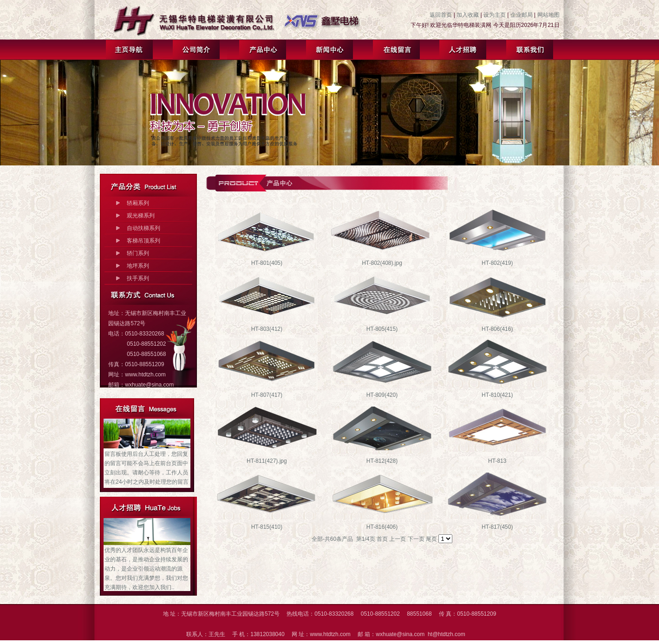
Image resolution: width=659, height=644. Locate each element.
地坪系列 (138, 266)
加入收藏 (468, 15)
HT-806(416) (497, 329)
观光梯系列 (141, 216)
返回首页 (441, 15)
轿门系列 (138, 253)
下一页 (416, 539)
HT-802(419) (497, 263)
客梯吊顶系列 (144, 241)
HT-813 (497, 461)
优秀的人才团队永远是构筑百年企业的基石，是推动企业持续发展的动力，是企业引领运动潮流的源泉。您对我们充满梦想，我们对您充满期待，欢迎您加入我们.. (146, 569)
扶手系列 (138, 278)
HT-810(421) (497, 395)
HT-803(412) (267, 329)
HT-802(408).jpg (382, 263)
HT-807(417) (267, 395)
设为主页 (495, 15)
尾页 (431, 539)
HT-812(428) (382, 461)
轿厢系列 (138, 203)
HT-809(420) (382, 395)
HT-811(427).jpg (267, 461)
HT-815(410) (267, 527)
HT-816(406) (382, 527)
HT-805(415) (382, 329)
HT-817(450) (497, 527)
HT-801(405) (267, 263)
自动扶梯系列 (144, 228)
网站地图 (548, 15)
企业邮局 (522, 15)
